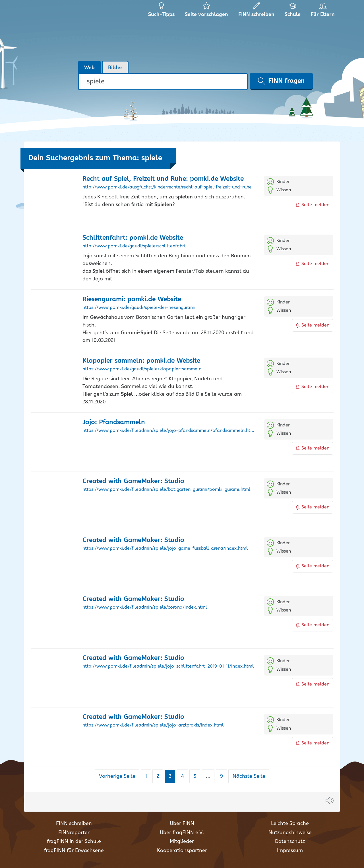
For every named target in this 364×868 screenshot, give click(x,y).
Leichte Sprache (290, 824)
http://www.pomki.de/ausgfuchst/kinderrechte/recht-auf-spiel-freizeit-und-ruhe (167, 187)
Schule (293, 11)
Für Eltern (324, 11)
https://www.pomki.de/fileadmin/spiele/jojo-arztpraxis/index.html (153, 725)
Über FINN (182, 824)
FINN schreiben (74, 824)
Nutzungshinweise (290, 833)
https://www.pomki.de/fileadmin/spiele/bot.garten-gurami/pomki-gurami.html (166, 490)
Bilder (115, 68)
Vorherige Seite (117, 776)
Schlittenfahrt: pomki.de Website (133, 238)
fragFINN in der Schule (74, 842)
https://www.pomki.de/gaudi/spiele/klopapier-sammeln (142, 369)
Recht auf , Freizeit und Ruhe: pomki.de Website (163, 179)
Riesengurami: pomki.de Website (132, 299)
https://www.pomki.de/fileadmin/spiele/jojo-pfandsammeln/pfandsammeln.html (169, 431)
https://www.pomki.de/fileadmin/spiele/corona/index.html (145, 608)
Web (89, 68)
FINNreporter (74, 833)
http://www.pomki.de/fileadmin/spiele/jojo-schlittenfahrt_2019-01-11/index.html (168, 666)
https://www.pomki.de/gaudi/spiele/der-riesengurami (139, 308)
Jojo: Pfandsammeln (114, 422)
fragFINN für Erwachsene (74, 851)
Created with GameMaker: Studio (133, 481)
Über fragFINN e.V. (182, 833)
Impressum (290, 851)
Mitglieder (182, 842)
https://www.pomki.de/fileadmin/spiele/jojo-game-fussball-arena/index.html (165, 549)
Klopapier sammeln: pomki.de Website (141, 361)
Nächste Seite (249, 776)
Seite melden (313, 205)
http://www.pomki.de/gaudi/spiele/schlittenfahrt (134, 246)
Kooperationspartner (182, 851)
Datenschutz (290, 842)
